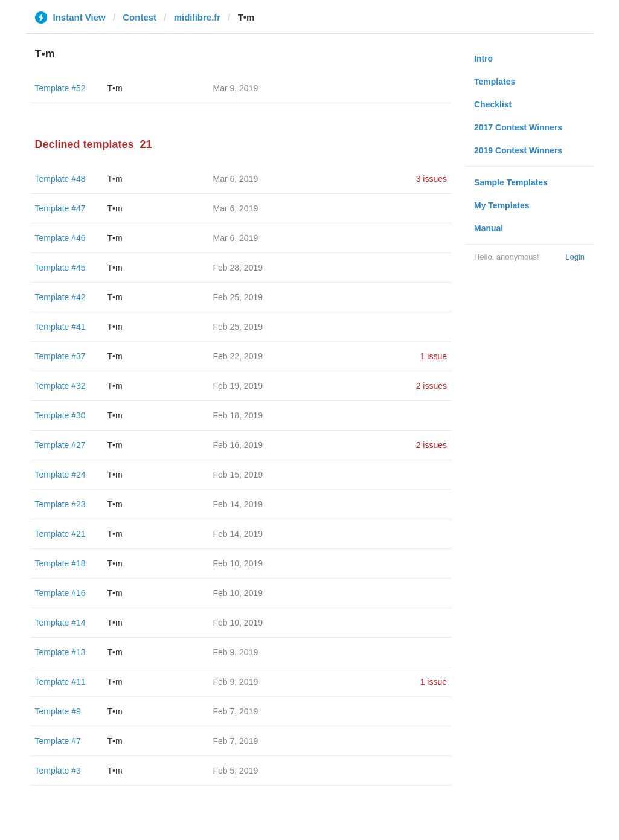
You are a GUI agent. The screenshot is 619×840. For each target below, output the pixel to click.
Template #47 (60, 208)
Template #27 (60, 445)
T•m (115, 88)
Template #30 (60, 415)
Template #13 (60, 652)
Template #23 (60, 504)
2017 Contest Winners (518, 127)
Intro (483, 59)
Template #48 (60, 179)
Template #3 (58, 771)
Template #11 (60, 682)
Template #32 (60, 386)
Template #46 (60, 238)
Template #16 (60, 593)
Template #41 (60, 327)
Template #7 (58, 741)
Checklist (493, 104)
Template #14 (60, 623)
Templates (495, 82)
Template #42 (60, 297)
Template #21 (60, 534)
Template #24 (60, 475)
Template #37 (60, 356)
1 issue (434, 356)
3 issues (431, 179)
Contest (140, 17)
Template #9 (58, 711)
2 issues (431, 386)
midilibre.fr (197, 17)
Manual (489, 228)
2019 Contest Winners (518, 150)
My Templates (502, 205)
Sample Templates (511, 182)
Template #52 (60, 88)
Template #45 (60, 268)
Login (575, 257)
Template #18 (60, 563)
